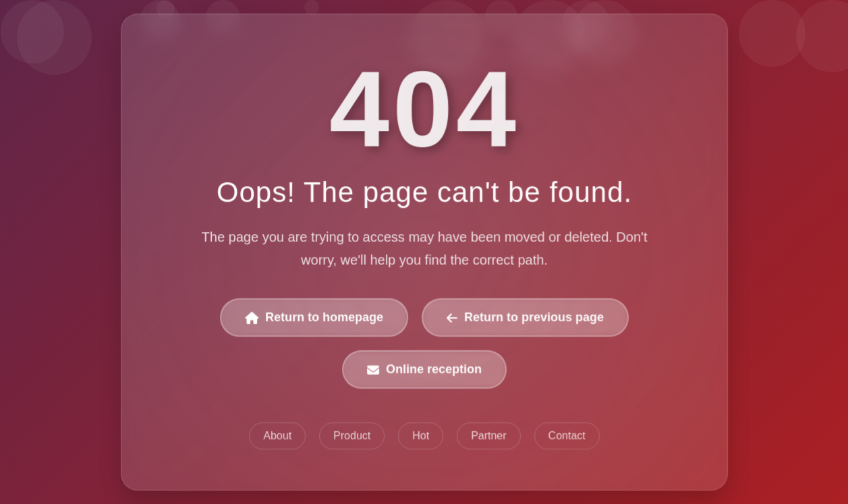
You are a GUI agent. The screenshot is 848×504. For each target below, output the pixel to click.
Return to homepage (314, 318)
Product (352, 436)
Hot (421, 436)
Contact (566, 436)
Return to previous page (525, 318)
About (277, 436)
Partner (488, 436)
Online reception (424, 370)
